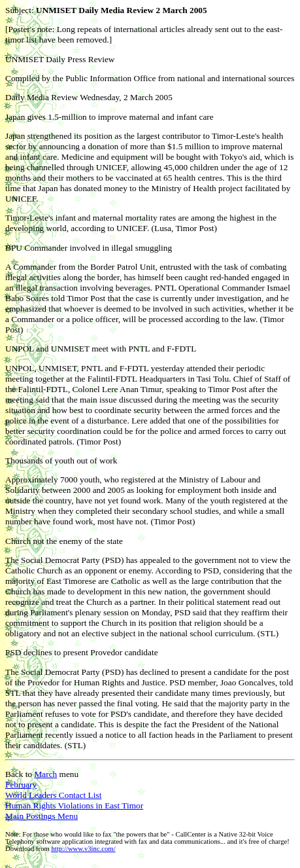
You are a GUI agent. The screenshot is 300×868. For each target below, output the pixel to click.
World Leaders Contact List (53, 795)
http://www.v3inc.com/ (83, 849)
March (45, 774)
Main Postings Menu (42, 816)
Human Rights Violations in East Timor (74, 805)
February (21, 785)
